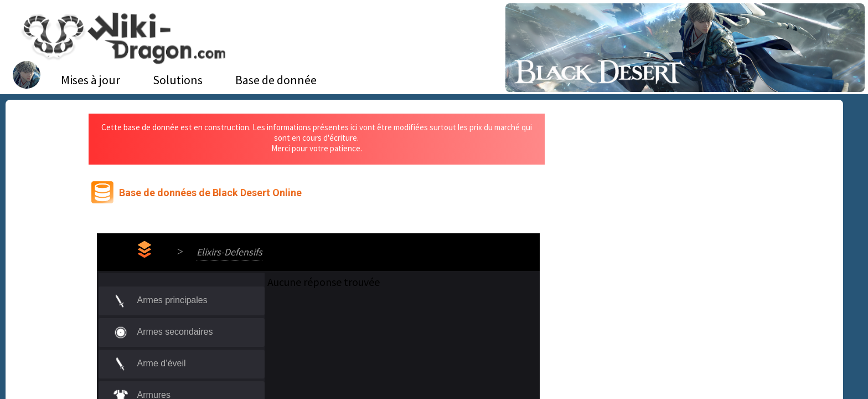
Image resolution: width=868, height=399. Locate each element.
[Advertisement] (661, 197)
